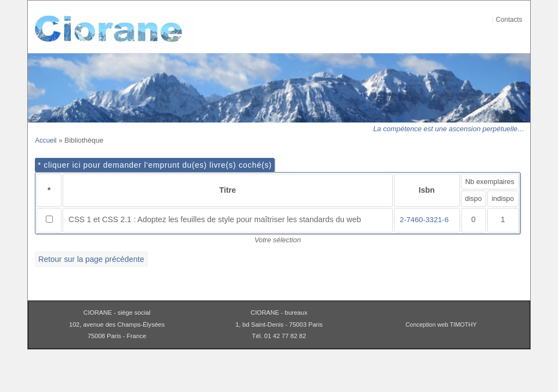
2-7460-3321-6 (424, 220)
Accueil (46, 140)
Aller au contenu (518, 7)
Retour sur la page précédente (91, 259)
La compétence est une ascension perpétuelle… (449, 129)
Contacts (509, 20)
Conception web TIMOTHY (441, 324)
